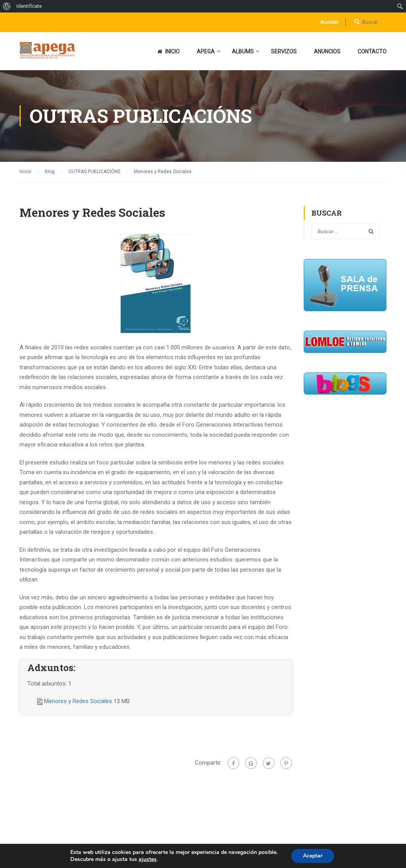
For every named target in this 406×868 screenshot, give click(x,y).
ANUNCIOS (327, 51)
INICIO (168, 51)
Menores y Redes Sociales (79, 701)
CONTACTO (372, 51)
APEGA (206, 51)
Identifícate (29, 6)
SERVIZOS (284, 51)
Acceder (329, 22)
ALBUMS (243, 51)
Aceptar (313, 856)
